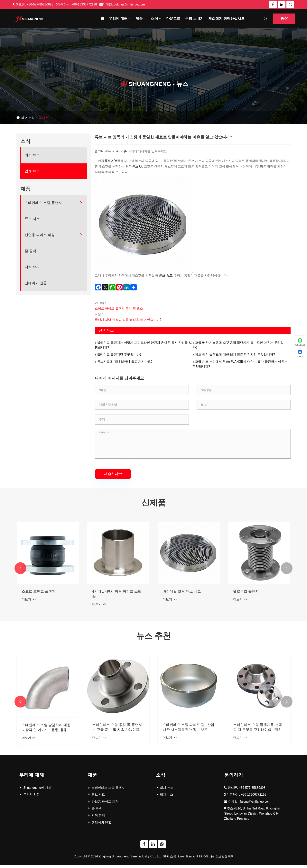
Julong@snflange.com (129, 4)
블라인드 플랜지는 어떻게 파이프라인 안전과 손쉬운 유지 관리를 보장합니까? (143, 345)
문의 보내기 (194, 19)
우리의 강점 (29, 798)
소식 (156, 19)
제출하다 (113, 474)
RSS (199, 860)
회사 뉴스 (32, 155)
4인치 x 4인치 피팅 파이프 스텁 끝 (187, 595)
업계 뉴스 (45, 118)
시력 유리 (32, 267)
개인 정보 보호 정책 (221, 860)
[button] (20, 570)
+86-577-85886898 (40, 4)
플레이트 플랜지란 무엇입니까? (119, 355)
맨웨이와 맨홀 (36, 283)
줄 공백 (30, 251)
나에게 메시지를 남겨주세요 (147, 151)
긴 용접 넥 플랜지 (36, 593)
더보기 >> (29, 601)
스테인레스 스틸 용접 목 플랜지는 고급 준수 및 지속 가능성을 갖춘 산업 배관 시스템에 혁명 (189, 731)
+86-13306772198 (84, 4)
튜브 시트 (32, 219)
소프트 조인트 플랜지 (109, 593)
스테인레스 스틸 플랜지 (43, 203)
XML (206, 860)
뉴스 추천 (153, 638)
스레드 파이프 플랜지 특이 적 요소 (119, 309)
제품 (141, 19)
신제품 (153, 503)
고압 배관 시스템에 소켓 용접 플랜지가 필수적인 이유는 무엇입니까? (240, 345)
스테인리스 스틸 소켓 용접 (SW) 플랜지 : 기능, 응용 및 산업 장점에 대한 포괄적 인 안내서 (47, 731)
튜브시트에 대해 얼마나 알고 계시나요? (125, 362)
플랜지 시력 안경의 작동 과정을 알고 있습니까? (128, 320)
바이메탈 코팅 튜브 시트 (252, 593)
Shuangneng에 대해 (35, 791)
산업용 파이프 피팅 (40, 235)
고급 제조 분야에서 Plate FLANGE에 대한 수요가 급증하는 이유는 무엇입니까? (240, 364)
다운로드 (173, 19)
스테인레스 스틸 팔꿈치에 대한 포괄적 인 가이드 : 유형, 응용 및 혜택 (117, 731)
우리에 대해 (120, 19)
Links (181, 860)
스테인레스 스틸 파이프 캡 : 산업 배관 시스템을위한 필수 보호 (259, 730)
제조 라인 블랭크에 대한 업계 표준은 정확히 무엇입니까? (235, 355)
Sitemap (190, 860)
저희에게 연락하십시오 (226, 19)
